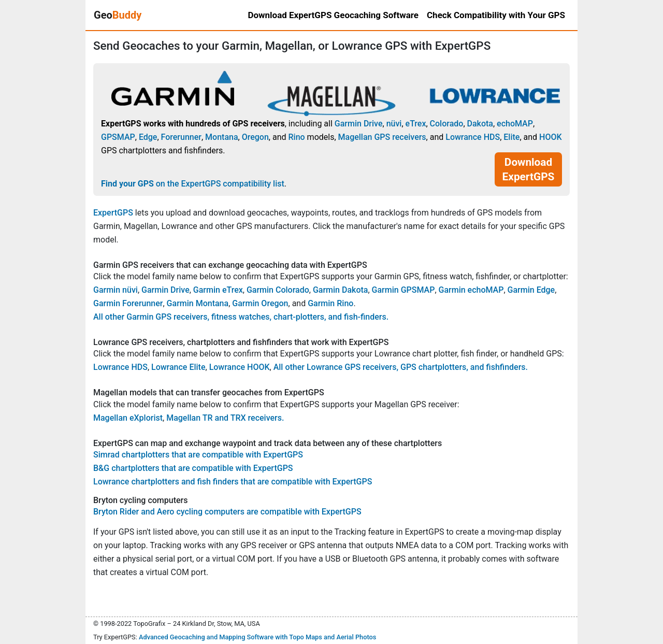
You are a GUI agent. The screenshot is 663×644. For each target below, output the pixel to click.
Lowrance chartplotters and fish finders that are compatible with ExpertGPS (233, 482)
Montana (221, 137)
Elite (511, 137)
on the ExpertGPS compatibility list (193, 184)
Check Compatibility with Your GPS (496, 15)
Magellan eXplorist (128, 418)
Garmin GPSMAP (403, 290)
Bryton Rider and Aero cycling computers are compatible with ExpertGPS (227, 512)
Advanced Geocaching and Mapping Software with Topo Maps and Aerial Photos (258, 637)
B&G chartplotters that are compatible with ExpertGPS (193, 468)
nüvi (394, 124)
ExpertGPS (113, 213)
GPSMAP (118, 137)
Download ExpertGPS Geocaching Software (333, 15)
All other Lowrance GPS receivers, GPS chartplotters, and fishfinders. (401, 367)
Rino (296, 137)
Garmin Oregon (260, 303)
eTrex (416, 124)
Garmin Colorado (278, 290)
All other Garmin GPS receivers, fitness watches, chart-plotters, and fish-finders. (241, 317)
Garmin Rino (330, 303)
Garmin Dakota (341, 290)
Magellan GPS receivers (382, 137)
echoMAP (515, 124)
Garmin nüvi (116, 290)
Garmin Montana (198, 303)
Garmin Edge (531, 290)
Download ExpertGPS (529, 169)
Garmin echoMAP (471, 290)
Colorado (447, 124)
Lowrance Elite (178, 367)
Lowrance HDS (473, 137)
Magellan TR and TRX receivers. (225, 418)
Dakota (480, 124)
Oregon (255, 137)
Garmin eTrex (218, 290)
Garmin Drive (359, 124)
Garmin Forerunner (128, 303)
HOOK (551, 137)
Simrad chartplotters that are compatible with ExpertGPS (198, 455)
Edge (148, 137)
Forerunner (181, 137)
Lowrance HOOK (240, 367)
